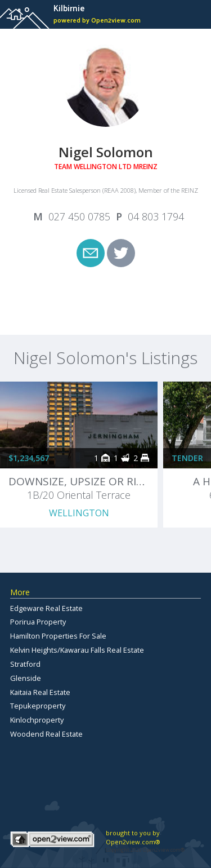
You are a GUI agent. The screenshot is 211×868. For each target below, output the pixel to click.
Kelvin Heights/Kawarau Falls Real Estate (77, 650)
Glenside (26, 678)
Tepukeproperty (38, 706)
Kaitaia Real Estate (40, 692)
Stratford (25, 664)
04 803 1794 (156, 216)
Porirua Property (38, 622)
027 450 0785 (79, 216)
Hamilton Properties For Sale (58, 636)
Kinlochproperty (37, 720)
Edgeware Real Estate (46, 608)
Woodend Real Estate (46, 734)
